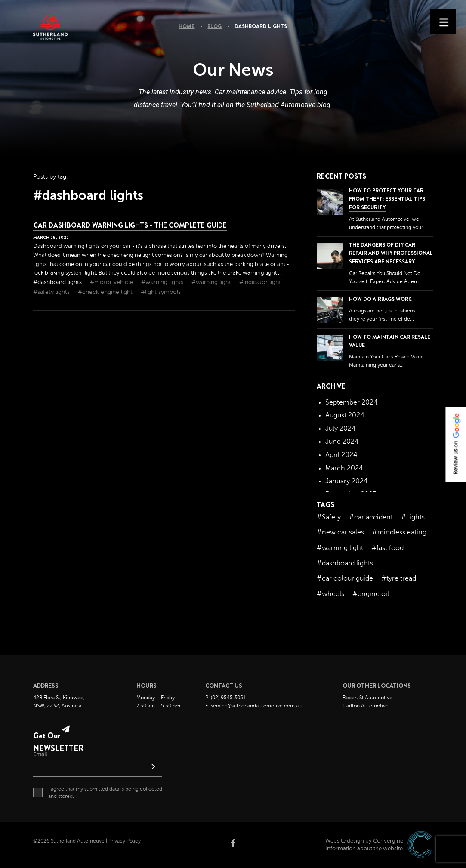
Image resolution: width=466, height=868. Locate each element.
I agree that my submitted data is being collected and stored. (98, 792)
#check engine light (106, 292)
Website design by (364, 841)
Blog (214, 26)
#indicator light (260, 282)
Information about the (364, 849)
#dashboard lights (58, 282)
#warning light (212, 282)
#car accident (371, 517)
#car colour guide (345, 578)
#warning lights (163, 282)
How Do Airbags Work (380, 299)
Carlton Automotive (366, 706)
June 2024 (342, 442)
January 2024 (347, 481)
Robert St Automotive (367, 698)
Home (187, 26)
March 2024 (344, 468)
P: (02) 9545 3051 (225, 698)
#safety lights (52, 292)
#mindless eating (399, 532)
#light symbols (161, 292)
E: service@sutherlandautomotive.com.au (253, 706)
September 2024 (352, 402)
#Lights (413, 517)
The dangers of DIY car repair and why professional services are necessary (391, 253)
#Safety (329, 517)
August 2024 (345, 415)
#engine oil (371, 594)
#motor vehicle (112, 282)
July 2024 (341, 429)
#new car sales (340, 532)
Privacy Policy (125, 841)
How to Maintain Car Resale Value (390, 341)
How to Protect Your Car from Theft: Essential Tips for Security (387, 199)
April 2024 (341, 455)
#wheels (330, 594)
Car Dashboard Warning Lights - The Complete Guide (130, 225)
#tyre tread (399, 578)
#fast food (387, 548)
